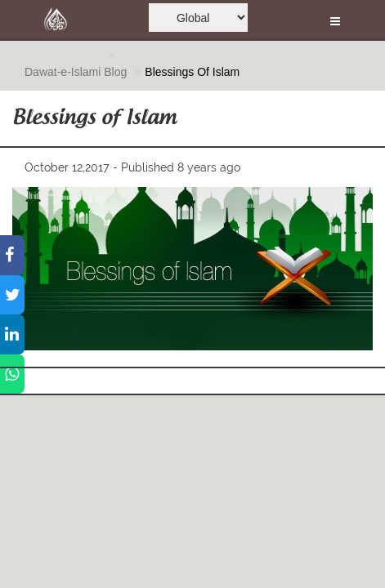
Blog (115, 72)
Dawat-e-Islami (63, 72)
